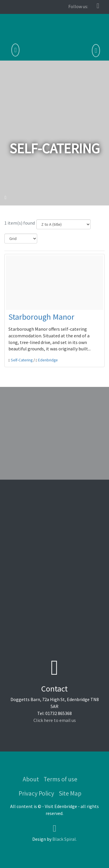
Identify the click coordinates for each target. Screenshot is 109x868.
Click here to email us (55, 720)
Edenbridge (48, 360)
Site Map (70, 793)
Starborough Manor (41, 317)
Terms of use (60, 779)
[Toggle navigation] (15, 50)
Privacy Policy (36, 793)
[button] (96, 51)
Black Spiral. (65, 839)
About (31, 779)
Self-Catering (22, 360)
